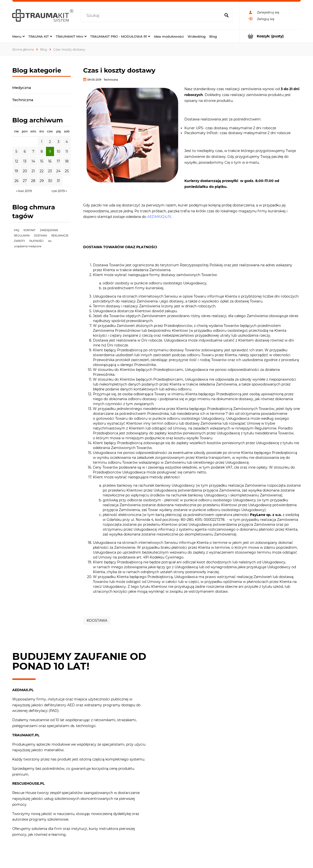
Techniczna (23, 100)
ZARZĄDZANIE (49, 230)
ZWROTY (19, 241)
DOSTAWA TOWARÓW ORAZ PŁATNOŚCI (120, 247)
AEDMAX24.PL (160, 217)
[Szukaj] (226, 16)
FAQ (17, 230)
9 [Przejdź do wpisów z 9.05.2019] (50, 151)
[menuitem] (18, 36)
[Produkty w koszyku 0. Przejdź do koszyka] (270, 36)
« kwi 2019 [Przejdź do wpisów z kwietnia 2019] (24, 191)
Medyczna (22, 88)
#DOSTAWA (97, 621)
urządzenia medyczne (28, 246)
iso (50, 241)
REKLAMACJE (60, 236)
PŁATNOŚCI (36, 241)
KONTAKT (29, 230)
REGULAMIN (22, 236)
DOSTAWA (40, 236)
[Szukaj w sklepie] (152, 16)
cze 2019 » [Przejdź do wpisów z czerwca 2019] (59, 191)
